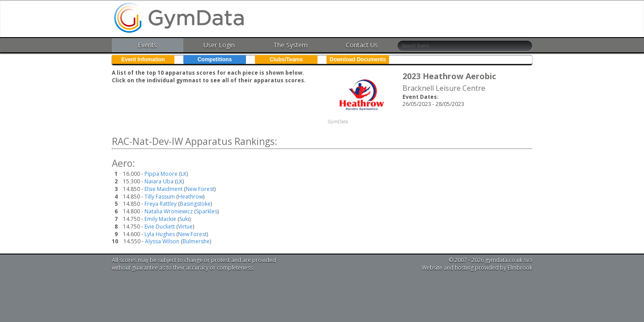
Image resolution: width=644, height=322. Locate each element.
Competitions (215, 59)
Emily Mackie (160, 219)
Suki (184, 219)
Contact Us (362, 45)
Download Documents (358, 59)
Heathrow (191, 197)
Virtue (185, 227)
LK (184, 174)
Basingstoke (195, 204)
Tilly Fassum (160, 197)
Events (147, 45)
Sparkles (207, 211)
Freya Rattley (161, 204)
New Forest (200, 189)
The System (290, 45)
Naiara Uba (159, 181)
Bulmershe (196, 241)
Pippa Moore (161, 174)
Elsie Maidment (163, 189)
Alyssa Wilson (162, 241)
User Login (219, 45)
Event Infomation (143, 59)
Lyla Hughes (160, 234)
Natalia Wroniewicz (169, 211)
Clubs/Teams (286, 59)
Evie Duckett (160, 227)
